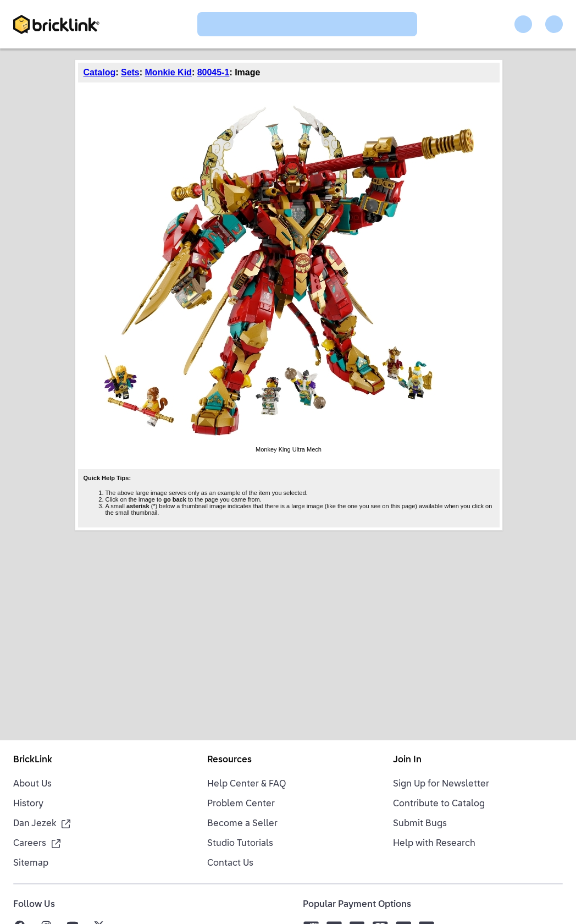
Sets (130, 72)
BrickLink (33, 760)
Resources (229, 760)
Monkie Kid (168, 72)
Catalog (100, 72)
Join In (407, 760)
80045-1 (214, 72)
